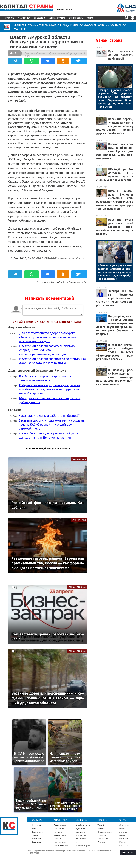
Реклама (124, 842)
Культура (80, 829)
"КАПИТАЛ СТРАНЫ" (42, 258)
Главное (9, 18)
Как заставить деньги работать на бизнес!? (49, 416)
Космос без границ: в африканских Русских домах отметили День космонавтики (49, 435)
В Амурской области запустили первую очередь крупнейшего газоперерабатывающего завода (47, 350)
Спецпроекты (76, 18)
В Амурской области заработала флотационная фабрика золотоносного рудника (53, 361)
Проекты (103, 820)
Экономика (79, 459)
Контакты (124, 845)
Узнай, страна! (57, 18)
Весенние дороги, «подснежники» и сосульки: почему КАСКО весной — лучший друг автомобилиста (52, 424)
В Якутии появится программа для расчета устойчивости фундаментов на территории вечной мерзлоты (50, 389)
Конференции (83, 825)
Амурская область (35, 53)
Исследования (61, 845)
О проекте (125, 825)
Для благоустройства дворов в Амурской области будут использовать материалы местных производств (48, 337)
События (37, 820)
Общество (39, 18)
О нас (90, 18)
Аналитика (24, 18)
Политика (59, 829)
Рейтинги (102, 842)
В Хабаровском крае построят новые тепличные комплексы (45, 378)
